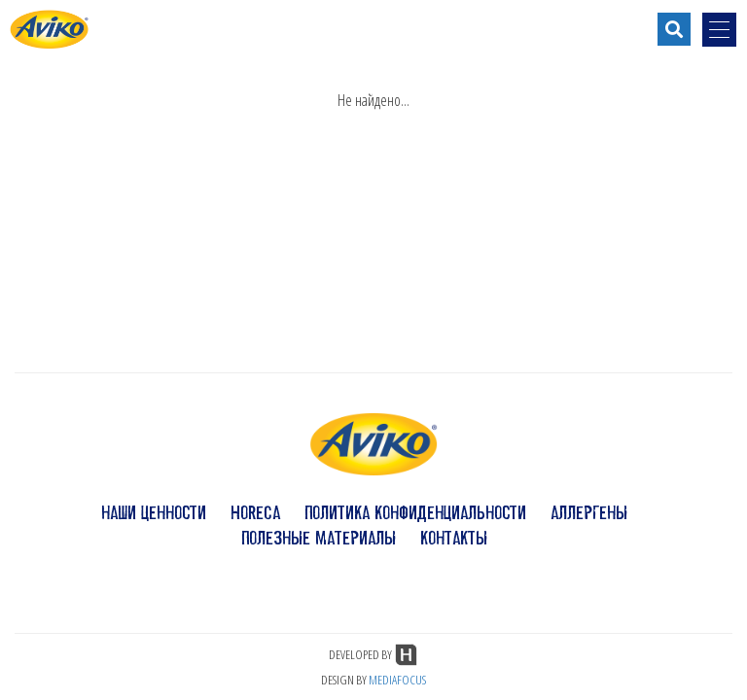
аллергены (589, 512)
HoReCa (255, 512)
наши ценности (154, 512)
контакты (454, 538)
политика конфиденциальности (415, 512)
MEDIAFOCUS (397, 680)
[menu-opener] (719, 30)
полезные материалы (319, 538)
